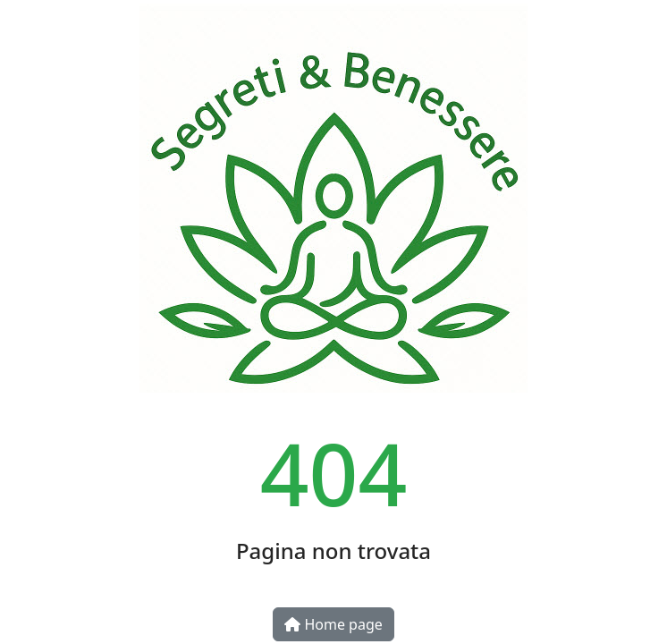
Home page (333, 624)
